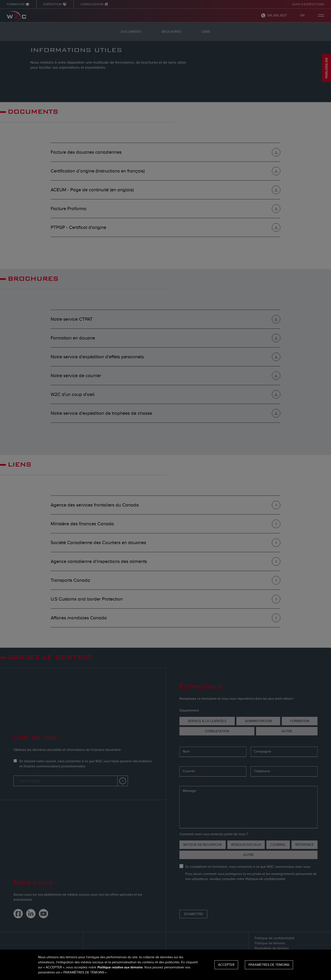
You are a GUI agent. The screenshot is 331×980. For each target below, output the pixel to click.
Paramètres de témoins (269, 965)
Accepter (226, 965)
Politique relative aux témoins (120, 967)
